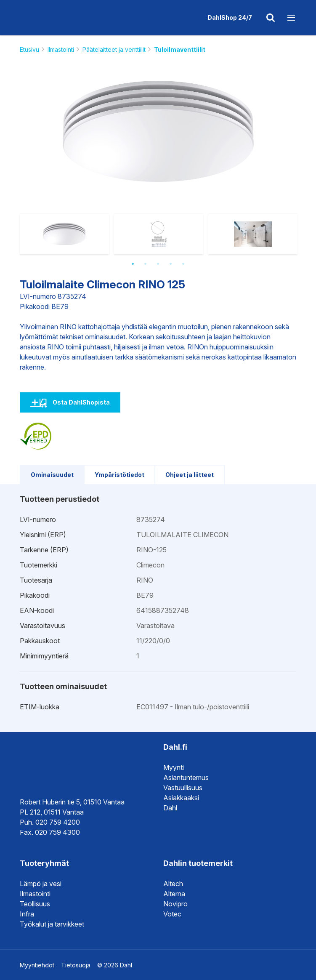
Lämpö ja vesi (41, 884)
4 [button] (171, 264)
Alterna (174, 894)
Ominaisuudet (52, 475)
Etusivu (29, 49)
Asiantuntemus (186, 778)
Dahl (170, 808)
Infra (27, 914)
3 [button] (158, 264)
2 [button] (146, 264)
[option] (158, 131)
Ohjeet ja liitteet (190, 475)
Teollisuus (35, 904)
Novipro (175, 904)
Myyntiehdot (37, 965)
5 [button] (183, 264)
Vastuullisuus (183, 788)
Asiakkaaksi (181, 798)
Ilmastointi (61, 49)
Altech (173, 884)
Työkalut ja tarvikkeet (52, 924)
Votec (172, 914)
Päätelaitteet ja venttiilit (114, 49)
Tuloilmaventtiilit (180, 49)
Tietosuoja (76, 965)
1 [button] (133, 264)
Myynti (174, 767)
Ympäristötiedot (119, 475)
